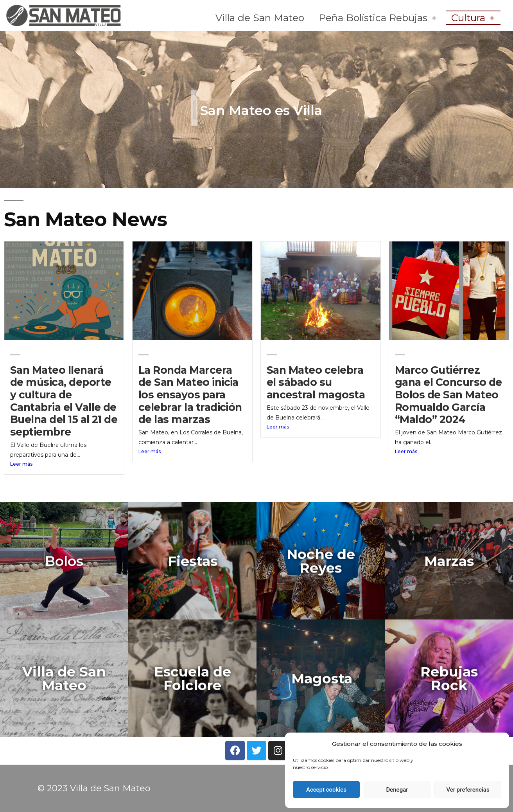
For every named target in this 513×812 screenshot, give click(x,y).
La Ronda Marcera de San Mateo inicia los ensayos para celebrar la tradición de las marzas (190, 395)
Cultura (473, 18)
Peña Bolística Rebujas (378, 18)
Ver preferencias (468, 790)
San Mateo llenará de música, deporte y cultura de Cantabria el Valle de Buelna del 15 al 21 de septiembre (64, 401)
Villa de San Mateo (260, 18)
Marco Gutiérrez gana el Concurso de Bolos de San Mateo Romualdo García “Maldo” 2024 (448, 395)
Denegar (397, 790)
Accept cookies (326, 790)
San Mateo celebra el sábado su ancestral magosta (316, 382)
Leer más (21, 464)
